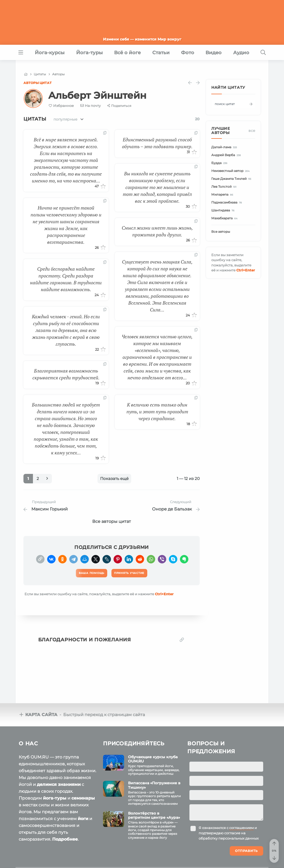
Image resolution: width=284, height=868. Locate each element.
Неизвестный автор (231, 171)
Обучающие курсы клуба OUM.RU (153, 757)
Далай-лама (225, 147)
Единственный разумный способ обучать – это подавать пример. (157, 143)
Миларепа (223, 195)
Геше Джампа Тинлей (232, 179)
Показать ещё (114, 478)
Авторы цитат (38, 83)
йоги (83, 817)
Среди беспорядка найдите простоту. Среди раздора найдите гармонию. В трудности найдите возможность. (66, 279)
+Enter (164, 592)
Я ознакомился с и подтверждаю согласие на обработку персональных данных (229, 831)
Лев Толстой (225, 187)
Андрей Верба (227, 155)
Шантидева (224, 210)
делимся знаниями (59, 782)
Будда (220, 163)
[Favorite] (61, 106)
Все (252, 131)
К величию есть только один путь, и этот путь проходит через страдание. (157, 411)
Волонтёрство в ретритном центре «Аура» (154, 813)
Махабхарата (225, 218)
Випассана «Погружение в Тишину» (154, 783)
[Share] (119, 106)
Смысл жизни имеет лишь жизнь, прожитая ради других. (157, 231)
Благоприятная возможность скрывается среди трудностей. (66, 374)
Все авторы (221, 232)
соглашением (241, 826)
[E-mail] (91, 106)
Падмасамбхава (227, 203)
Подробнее (65, 837)
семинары (83, 796)
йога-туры (55, 796)
